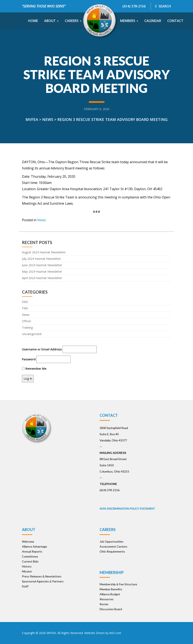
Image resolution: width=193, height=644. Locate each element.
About (51, 21)
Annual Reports (32, 551)
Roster (104, 604)
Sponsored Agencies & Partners (43, 581)
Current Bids (30, 561)
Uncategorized (32, 334)
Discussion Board (111, 609)
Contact (175, 21)
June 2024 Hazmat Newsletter (42, 265)
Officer (27, 321)
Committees (30, 556)
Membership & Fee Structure (118, 584)
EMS (25, 302)
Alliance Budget (110, 594)
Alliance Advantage (34, 546)
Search (163, 6)
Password (29, 359)
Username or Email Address (42, 349)
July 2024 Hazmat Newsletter (41, 259)
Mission (27, 571)
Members (129, 21)
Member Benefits (111, 589)
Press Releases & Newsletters (42, 576)
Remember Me (34, 369)
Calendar (153, 21)
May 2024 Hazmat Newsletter (42, 272)
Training (27, 327)
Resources (107, 599)
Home (33, 21)
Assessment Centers (113, 546)
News (42, 220)
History (27, 566)
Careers (73, 21)
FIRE (25, 308)
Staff (25, 586)
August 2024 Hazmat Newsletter (44, 252)
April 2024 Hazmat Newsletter (42, 278)
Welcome (28, 541)
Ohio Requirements (112, 551)
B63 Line (115, 633)
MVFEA (51, 633)
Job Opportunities (112, 541)
